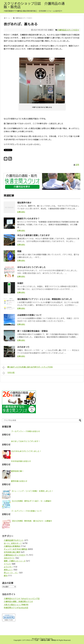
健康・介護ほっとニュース (15, 561)
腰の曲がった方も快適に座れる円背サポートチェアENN (27, 367)
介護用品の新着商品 (12, 546)
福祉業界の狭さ (24, 203)
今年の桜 (8, 373)
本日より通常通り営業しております (33, 235)
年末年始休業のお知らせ (21, 461)
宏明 (77, 165)
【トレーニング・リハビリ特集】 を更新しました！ (32, 491)
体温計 (20, 283)
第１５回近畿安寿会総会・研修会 (32, 331)
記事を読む (21, 212)
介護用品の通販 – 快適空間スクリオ (18, 601)
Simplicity (49, 639)
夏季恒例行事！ (17, 471)
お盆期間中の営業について (29, 315)
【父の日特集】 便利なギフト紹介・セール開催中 (31, 501)
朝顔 (19, 251)
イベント (7, 564)
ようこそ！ (8, 567)
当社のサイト (9, 558)
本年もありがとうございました (31, 267)
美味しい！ (8, 570)
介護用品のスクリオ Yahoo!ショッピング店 (22, 599)
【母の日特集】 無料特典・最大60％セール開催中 (32, 521)
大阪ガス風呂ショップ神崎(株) (16, 605)
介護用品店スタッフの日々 (68, 30)
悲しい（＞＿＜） (11, 573)
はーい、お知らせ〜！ (13, 543)
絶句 (6, 576)
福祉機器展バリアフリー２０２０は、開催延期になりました (45, 299)
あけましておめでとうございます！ (25, 441)
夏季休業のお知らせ (19, 481)
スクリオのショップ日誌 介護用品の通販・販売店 (34, 5)
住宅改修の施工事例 (12, 552)
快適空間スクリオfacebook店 (16, 608)
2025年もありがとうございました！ (26, 451)
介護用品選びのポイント (14, 540)
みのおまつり (23, 347)
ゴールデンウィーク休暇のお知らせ (25, 431)
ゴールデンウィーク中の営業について (26, 511)
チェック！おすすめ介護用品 (16, 549)
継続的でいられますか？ (28, 219)
